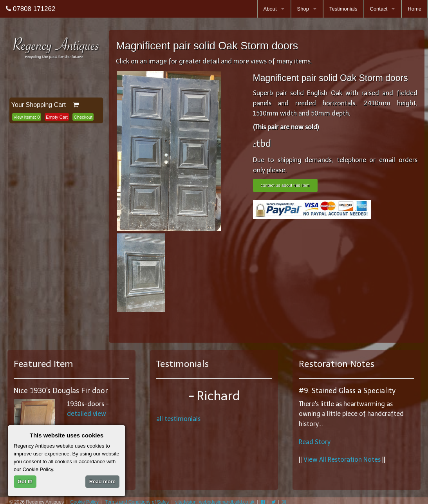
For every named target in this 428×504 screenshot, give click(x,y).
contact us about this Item (285, 185)
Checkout (83, 117)
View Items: (26, 117)
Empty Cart (57, 117)
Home (414, 9)
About (270, 9)
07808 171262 (31, 9)
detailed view (87, 414)
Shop (303, 9)
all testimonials (178, 419)
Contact (379, 9)
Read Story (315, 442)
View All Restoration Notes (342, 460)
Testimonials (343, 9)
